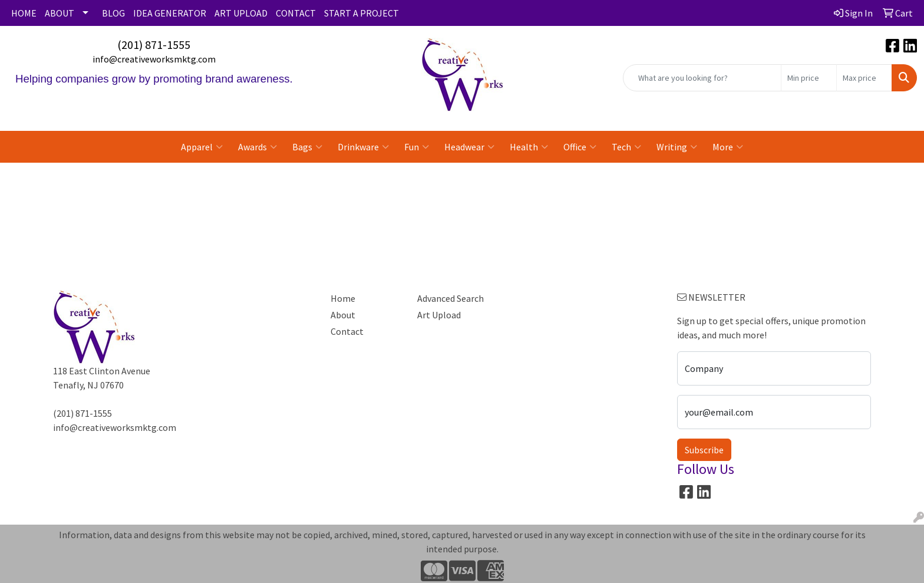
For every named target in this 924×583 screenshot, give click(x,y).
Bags (307, 147)
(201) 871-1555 (154, 45)
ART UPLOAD (241, 13)
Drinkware (363, 147)
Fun (417, 147)
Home (343, 298)
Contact (347, 331)
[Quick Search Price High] (864, 78)
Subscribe (704, 450)
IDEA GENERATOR (170, 13)
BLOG (113, 13)
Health (529, 147)
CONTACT (296, 13)
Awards (258, 147)
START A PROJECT (362, 13)
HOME (24, 13)
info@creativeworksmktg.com (154, 59)
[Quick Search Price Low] (809, 78)
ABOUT (60, 13)
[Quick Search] (702, 78)
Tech (626, 147)
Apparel (202, 147)
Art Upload (439, 315)
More (728, 147)
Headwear (469, 147)
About (343, 315)
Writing (677, 147)
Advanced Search (451, 298)
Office (580, 147)
